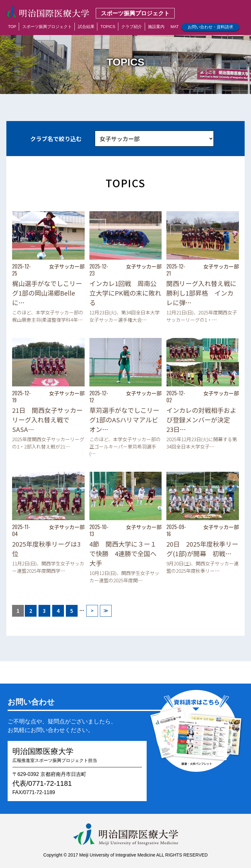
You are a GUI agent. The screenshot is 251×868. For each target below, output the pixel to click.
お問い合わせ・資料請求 (210, 27)
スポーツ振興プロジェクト (47, 27)
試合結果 (86, 27)
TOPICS (108, 27)
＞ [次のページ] (92, 610)
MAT (175, 27)
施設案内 (156, 27)
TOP (12, 27)
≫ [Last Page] (106, 610)
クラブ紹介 (132, 27)
